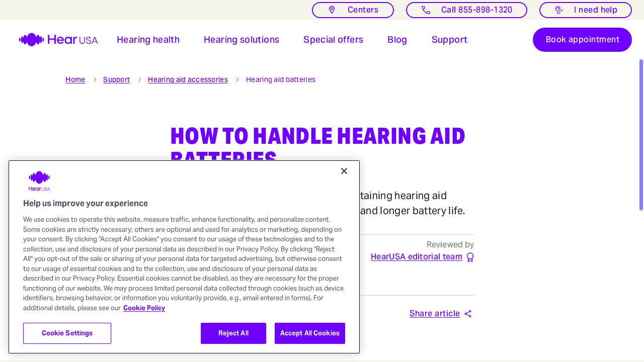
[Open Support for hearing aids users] (450, 40)
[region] (184, 257)
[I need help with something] (586, 10)
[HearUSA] (52, 40)
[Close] (344, 171)
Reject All (233, 333)
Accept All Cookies (310, 333)
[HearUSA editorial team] (417, 258)
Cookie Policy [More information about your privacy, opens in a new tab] (144, 308)
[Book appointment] (582, 40)
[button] (148, 40)
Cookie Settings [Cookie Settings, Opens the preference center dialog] (67, 333)
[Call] (467, 10)
